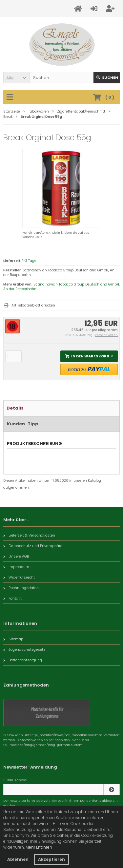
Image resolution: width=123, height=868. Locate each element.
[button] (16, 78)
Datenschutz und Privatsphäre (33, 546)
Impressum (16, 567)
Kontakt (12, 598)
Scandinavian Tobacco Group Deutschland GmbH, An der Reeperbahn (61, 287)
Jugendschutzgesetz (24, 649)
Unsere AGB (16, 556)
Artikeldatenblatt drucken (33, 305)
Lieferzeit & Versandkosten (29, 535)
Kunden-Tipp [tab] (23, 424)
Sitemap (13, 639)
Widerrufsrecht (19, 577)
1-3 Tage (29, 261)
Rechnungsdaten (21, 588)
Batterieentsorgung (23, 660)
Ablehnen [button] (18, 859)
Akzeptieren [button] (51, 859)
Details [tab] (15, 408)
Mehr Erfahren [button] (39, 847)
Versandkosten (106, 335)
